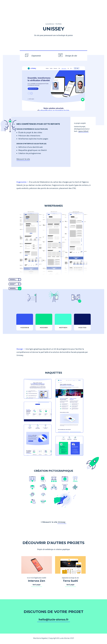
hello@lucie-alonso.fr (54, 620)
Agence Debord (83, 131)
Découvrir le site (23, 159)
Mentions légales (40, 638)
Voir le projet (37, 585)
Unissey (62, 522)
